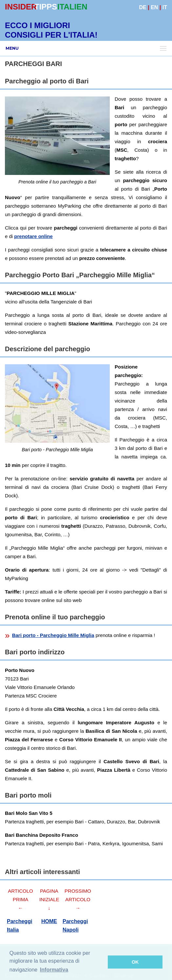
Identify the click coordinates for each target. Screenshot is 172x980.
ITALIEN (72, 7)
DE (143, 7)
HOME (49, 921)
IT (165, 7)
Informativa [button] (54, 970)
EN (154, 7)
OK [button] (135, 962)
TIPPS (46, 7)
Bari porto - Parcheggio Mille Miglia (53, 635)
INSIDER (21, 7)
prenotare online (33, 236)
